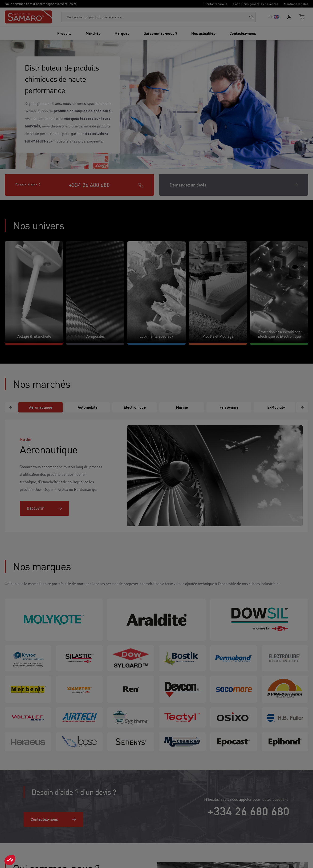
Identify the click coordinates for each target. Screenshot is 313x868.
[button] (10, 860)
